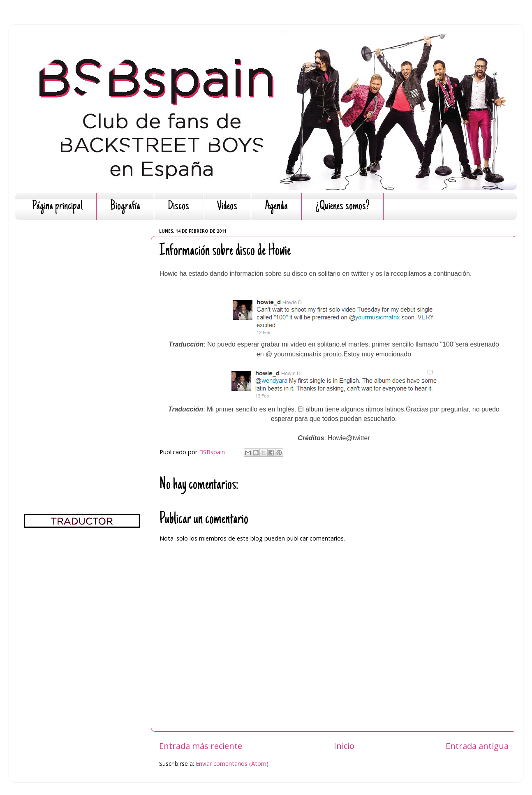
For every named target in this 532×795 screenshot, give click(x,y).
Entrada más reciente (201, 746)
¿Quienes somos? (342, 207)
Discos (178, 207)
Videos (227, 207)
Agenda (276, 207)
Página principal (57, 207)
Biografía (125, 207)
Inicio (344, 746)
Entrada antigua (477, 746)
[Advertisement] (82, 349)
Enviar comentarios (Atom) (232, 764)
